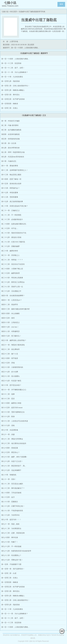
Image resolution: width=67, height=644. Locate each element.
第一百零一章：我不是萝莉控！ (13, 569)
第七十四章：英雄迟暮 (10, 448)
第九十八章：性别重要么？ (11, 555)
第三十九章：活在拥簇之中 (11, 291)
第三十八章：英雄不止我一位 (12, 287)
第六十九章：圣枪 (8, 425)
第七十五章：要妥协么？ (11, 452)
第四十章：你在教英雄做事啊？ (13, 296)
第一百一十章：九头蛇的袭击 (12, 77)
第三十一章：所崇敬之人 (11, 255)
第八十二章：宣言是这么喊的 (12, 484)
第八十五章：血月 (8, 497)
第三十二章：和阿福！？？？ (12, 260)
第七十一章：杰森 (8, 434)
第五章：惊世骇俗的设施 (11, 139)
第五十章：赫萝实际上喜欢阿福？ (14, 340)
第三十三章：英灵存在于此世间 (13, 264)
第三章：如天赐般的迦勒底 (11, 130)
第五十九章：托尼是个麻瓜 (11, 381)
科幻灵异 (14, 12)
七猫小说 (5, 12)
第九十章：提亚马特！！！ (11, 520)
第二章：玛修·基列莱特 (10, 125)
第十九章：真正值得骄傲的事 (12, 202)
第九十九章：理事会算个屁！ (12, 560)
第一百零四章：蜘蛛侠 (10, 104)
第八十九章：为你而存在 (11, 515)
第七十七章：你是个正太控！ (12, 461)
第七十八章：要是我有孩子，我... (14, 466)
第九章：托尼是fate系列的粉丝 (13, 157)
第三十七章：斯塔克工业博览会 (13, 282)
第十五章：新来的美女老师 (11, 184)
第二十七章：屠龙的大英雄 (11, 237)
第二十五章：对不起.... (10, 228)
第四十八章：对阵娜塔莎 (11, 331)
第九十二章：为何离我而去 (11, 528)
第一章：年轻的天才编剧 (11, 121)
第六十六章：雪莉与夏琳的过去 (13, 412)
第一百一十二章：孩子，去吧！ (13, 68)
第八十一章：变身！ (9, 479)
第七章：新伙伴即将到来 (11, 148)
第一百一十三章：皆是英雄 (11, 63)
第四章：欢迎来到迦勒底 (11, 134)
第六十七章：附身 (8, 417)
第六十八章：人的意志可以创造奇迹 (15, 421)
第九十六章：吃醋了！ (10, 542)
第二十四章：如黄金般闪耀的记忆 (14, 224)
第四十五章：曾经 (8, 318)
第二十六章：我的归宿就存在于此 (14, 233)
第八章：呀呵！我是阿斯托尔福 (13, 152)
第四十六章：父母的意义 (11, 322)
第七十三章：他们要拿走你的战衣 (14, 443)
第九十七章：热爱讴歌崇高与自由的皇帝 (16, 551)
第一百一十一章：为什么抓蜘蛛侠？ (15, 72)
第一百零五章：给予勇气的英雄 (13, 99)
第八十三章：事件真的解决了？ (13, 488)
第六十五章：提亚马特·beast (12, 408)
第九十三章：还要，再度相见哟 (13, 533)
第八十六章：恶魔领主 (10, 502)
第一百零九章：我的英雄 (11, 81)
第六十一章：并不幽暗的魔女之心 (14, 390)
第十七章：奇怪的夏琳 (10, 193)
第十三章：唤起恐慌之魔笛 (11, 175)
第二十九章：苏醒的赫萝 (11, 246)
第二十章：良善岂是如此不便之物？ (15, 206)
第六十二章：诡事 (8, 394)
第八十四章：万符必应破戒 (11, 493)
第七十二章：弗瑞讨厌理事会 (12, 439)
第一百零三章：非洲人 (10, 108)
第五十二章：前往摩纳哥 (11, 349)
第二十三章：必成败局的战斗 (12, 219)
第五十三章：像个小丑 (10, 354)
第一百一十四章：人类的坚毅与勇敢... (15, 59)
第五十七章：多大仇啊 (10, 372)
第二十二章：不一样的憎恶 (11, 215)
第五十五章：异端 (8, 363)
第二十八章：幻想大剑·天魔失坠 (13, 242)
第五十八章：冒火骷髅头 (11, 376)
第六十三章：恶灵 (8, 399)
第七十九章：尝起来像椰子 (11, 470)
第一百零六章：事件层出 (11, 95)
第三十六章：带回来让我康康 (12, 278)
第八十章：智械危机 (9, 475)
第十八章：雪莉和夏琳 (10, 197)
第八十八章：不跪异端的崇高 (12, 511)
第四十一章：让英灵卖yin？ (12, 300)
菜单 (61, 4)
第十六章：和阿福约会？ (11, 188)
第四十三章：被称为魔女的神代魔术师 (15, 309)
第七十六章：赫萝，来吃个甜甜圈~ (14, 457)
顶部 (62, 631)
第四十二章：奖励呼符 (10, 305)
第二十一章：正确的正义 (11, 210)
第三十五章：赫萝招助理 (11, 273)
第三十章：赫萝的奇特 (10, 251)
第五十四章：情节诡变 (10, 358)
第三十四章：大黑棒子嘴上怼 (12, 269)
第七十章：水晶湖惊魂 (10, 430)
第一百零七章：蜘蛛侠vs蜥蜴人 (13, 90)
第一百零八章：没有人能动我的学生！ (15, 86)
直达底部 (31, 45)
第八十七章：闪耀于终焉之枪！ (13, 506)
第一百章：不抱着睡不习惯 (11, 564)
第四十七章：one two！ (10, 327)
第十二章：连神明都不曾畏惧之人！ (15, 170)
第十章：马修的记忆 (9, 161)
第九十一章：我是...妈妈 (10, 524)
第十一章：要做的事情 (10, 166)
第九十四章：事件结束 (10, 537)
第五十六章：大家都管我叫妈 (12, 367)
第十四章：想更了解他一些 (11, 179)
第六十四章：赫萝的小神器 (11, 403)
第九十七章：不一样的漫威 (11, 546)
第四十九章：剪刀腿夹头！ (11, 336)
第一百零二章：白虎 (9, 573)
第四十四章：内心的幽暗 (11, 313)
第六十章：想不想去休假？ (11, 385)
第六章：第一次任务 (9, 143)
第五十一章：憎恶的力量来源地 (13, 345)
